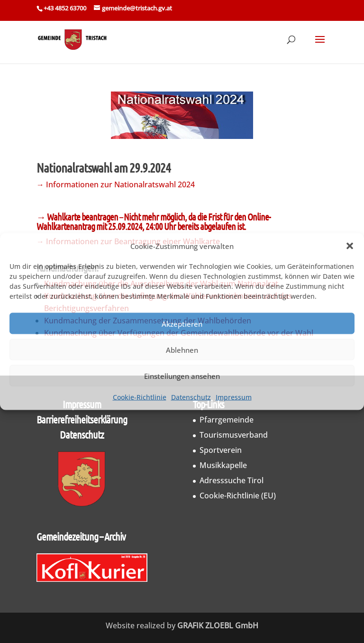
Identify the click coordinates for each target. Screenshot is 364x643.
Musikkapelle (223, 465)
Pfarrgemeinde (227, 420)
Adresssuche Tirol (232, 480)
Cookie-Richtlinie (140, 397)
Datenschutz (191, 397)
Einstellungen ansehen (182, 376)
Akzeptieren (182, 323)
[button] (350, 246)
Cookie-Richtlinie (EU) (238, 496)
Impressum (234, 397)
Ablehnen (182, 349)
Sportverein (221, 450)
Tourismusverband (234, 435)
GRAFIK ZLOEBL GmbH (218, 625)
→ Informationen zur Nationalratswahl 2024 (116, 184)
